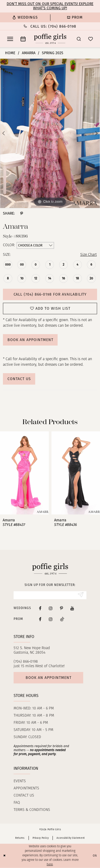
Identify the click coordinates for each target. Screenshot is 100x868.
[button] (10, 39)
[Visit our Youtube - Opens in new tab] (72, 608)
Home (10, 53)
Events (20, 781)
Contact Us (19, 379)
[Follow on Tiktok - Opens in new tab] (62, 619)
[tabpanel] (50, 133)
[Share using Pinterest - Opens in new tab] (22, 214)
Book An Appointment (30, 340)
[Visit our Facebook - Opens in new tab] (40, 608)
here (50, 864)
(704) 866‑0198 (26, 662)
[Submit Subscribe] (81, 595)
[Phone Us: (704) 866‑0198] (50, 26)
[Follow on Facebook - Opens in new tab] (40, 619)
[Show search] (79, 39)
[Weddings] (25, 18)
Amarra (29, 53)
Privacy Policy (41, 838)
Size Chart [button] (89, 255)
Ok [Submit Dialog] (95, 856)
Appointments (26, 788)
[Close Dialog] (5, 856)
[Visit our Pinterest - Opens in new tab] (61, 608)
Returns (20, 838)
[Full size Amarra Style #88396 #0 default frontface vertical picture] (50, 133)
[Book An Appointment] (23, 39)
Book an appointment (49, 678)
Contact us (24, 796)
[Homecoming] (75, 18)
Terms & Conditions (32, 810)
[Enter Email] (50, 595)
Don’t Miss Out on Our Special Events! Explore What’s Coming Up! (50, 6)
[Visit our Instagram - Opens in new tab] (51, 608)
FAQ (17, 803)
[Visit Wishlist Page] (91, 39)
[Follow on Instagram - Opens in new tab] (51, 619)
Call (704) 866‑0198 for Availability (50, 294)
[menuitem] (25, 18)
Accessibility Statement (71, 838)
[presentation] (24, 473)
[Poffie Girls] (50, 39)
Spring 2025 (53, 53)
